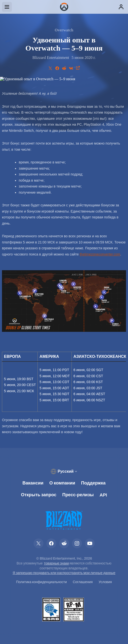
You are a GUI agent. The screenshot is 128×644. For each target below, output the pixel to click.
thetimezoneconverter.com (100, 254)
